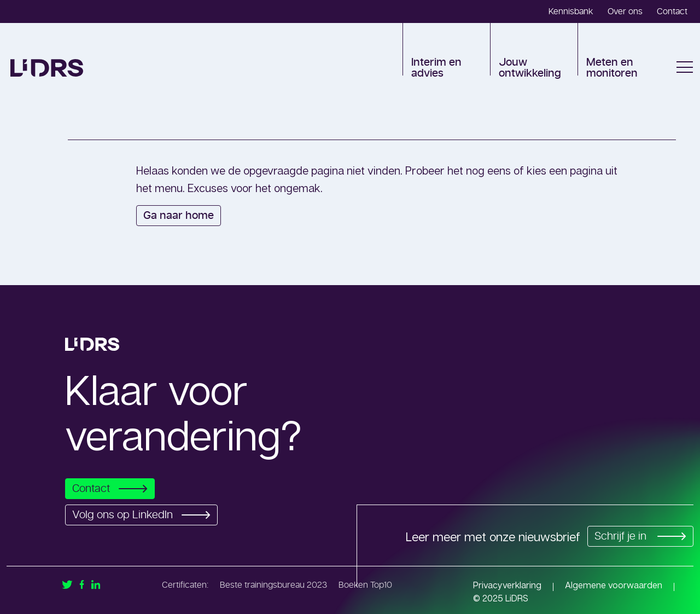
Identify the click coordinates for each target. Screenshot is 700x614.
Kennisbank (571, 11)
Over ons (625, 11)
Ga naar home (179, 216)
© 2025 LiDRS (501, 598)
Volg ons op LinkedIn (144, 515)
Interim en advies (436, 68)
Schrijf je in (638, 536)
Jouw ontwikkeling (530, 68)
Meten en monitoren (612, 68)
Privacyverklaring (507, 585)
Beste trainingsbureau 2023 (273, 585)
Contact (672, 11)
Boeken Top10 (365, 585)
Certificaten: (185, 585)
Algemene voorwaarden (614, 585)
